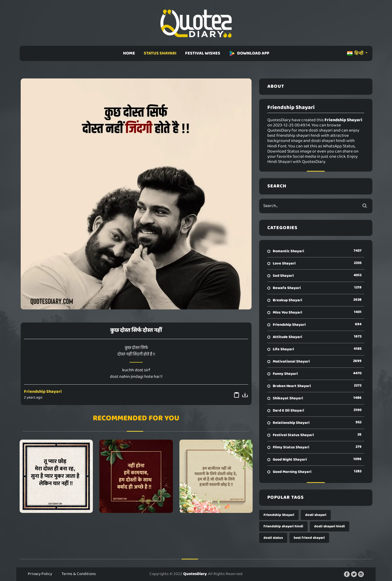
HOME (129, 53)
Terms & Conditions (79, 574)
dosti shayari (316, 515)
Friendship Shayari (43, 392)
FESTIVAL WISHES (203, 53)
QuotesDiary (195, 574)
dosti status (273, 538)
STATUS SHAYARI (160, 53)
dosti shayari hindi (330, 526)
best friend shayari (309, 538)
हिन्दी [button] (356, 53)
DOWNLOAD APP (249, 53)
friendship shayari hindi (283, 526)
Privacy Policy (40, 574)
